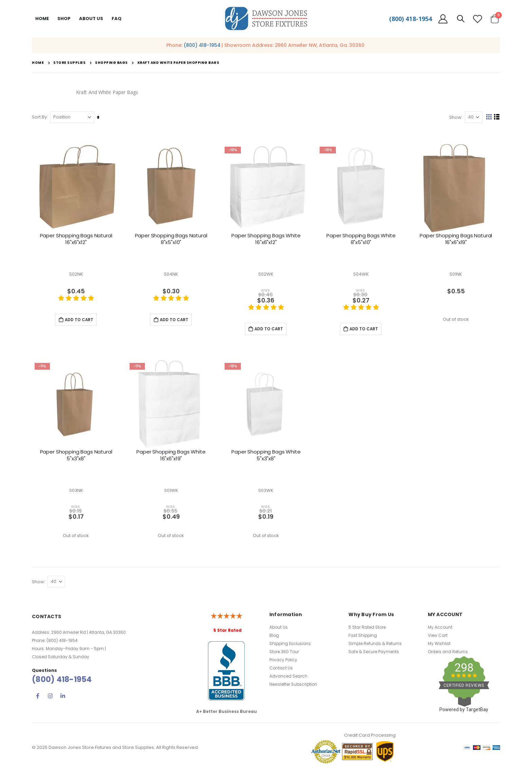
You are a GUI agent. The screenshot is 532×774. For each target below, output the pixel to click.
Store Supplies (69, 63)
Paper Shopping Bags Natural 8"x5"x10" (171, 239)
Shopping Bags (111, 63)
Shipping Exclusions (290, 645)
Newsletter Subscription (293, 686)
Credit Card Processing (370, 737)
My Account (440, 629)
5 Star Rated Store (367, 629)
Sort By (39, 117)
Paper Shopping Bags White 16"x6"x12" (266, 239)
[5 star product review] (76, 302)
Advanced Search (288, 678)
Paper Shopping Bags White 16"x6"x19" (171, 456)
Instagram (50, 698)
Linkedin (63, 698)
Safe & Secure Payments (374, 653)
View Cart (438, 637)
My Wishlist (439, 645)
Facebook (38, 698)
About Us (279, 629)
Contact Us (281, 670)
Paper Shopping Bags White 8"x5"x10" (361, 239)
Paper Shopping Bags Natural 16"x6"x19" (456, 239)
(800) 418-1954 (411, 19)
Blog (274, 637)
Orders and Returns (448, 653)
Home (42, 19)
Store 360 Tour (284, 653)
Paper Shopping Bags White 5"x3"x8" (266, 456)
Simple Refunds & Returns (375, 645)
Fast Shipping (363, 637)
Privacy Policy (283, 661)
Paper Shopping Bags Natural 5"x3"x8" (76, 456)
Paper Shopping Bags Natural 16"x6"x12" (76, 239)
